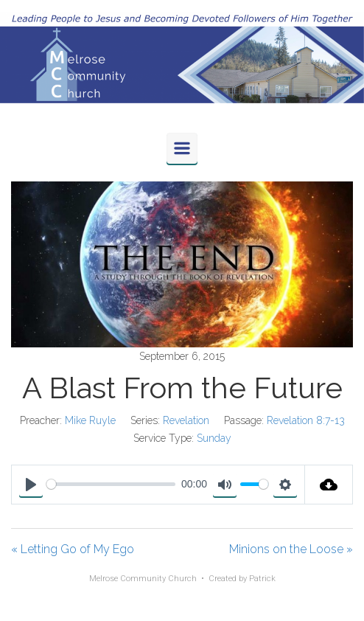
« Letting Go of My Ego (73, 549)
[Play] (31, 485)
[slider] (111, 484)
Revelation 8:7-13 (306, 420)
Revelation (186, 420)
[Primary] (182, 148)
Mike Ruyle (90, 420)
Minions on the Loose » (291, 549)
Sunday (214, 438)
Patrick (262, 579)
